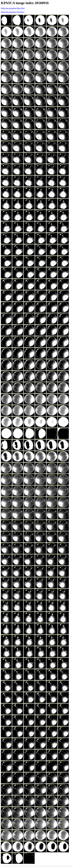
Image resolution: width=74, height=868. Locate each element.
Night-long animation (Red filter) (13, 12)
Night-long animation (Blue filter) (13, 8)
